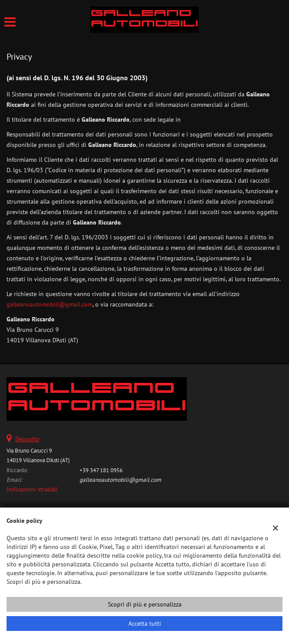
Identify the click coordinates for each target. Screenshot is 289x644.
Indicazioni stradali (32, 489)
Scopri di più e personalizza (145, 604)
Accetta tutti (145, 624)
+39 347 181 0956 (101, 470)
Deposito (27, 439)
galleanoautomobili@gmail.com (50, 304)
